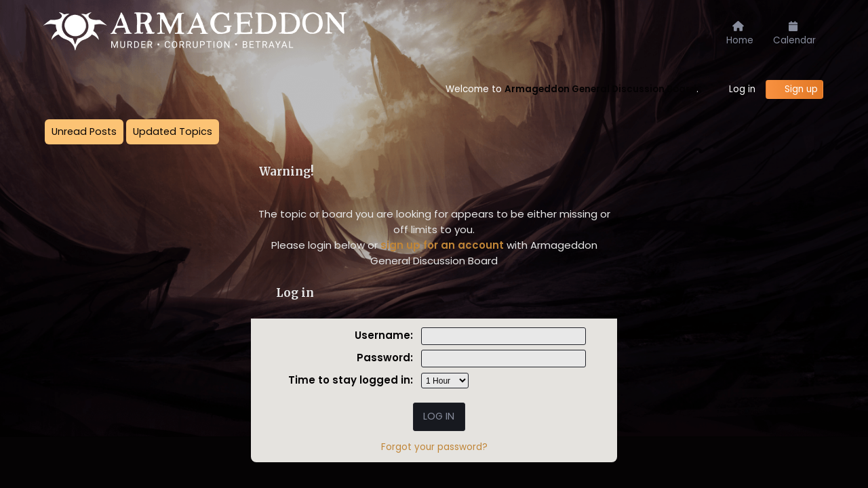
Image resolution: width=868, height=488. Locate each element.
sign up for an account (442, 245)
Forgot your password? (434, 447)
